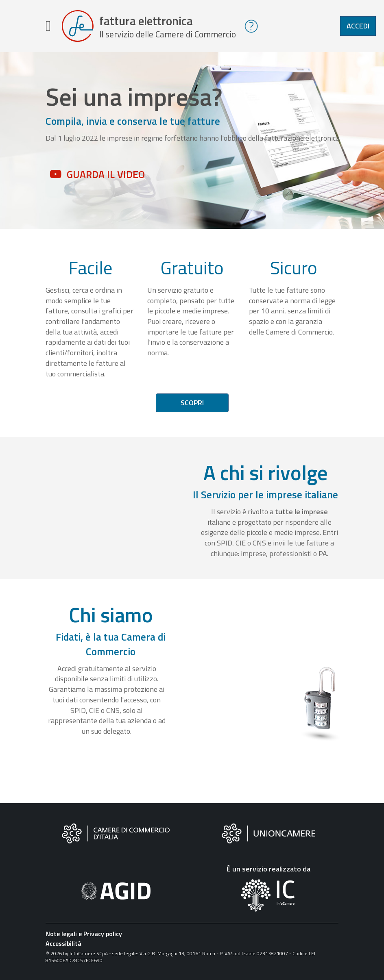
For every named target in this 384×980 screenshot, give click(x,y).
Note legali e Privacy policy (84, 934)
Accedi (358, 26)
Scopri (192, 403)
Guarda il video (106, 174)
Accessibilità (63, 943)
